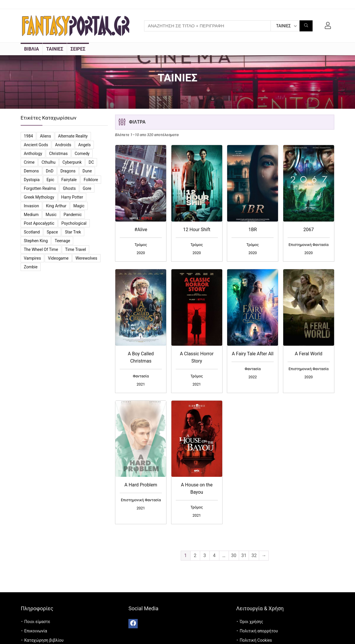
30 (234, 555)
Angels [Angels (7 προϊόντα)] (84, 145)
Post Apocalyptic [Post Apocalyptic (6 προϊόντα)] (39, 223)
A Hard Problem (141, 485)
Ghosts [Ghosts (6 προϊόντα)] (69, 188)
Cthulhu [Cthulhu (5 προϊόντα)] (49, 162)
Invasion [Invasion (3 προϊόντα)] (31, 206)
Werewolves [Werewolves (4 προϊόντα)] (86, 258)
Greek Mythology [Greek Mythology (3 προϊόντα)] (39, 197)
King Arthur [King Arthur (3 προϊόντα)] (56, 206)
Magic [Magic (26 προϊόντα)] (79, 206)
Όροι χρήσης (251, 622)
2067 (309, 230)
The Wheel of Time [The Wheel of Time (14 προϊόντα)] (41, 249)
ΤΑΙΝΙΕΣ (55, 49)
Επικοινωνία (35, 631)
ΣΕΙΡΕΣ (78, 49)
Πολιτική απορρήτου (259, 631)
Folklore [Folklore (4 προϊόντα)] (91, 180)
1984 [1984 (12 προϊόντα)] (28, 136)
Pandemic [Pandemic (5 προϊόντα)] (73, 215)
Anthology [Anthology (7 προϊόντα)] (33, 154)
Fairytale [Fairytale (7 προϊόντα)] (69, 180)
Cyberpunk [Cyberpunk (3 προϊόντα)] (72, 162)
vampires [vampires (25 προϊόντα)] (32, 258)
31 (244, 555)
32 (254, 555)
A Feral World (309, 354)
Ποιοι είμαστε (37, 622)
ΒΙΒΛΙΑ (32, 49)
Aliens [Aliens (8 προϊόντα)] (45, 136)
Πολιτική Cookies (256, 640)
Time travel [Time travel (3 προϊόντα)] (76, 249)
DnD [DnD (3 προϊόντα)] (50, 171)
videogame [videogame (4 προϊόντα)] (58, 258)
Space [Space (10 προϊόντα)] (52, 232)
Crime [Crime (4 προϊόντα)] (29, 162)
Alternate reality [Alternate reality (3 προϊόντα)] (73, 136)
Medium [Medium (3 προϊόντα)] (31, 215)
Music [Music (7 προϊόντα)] (51, 215)
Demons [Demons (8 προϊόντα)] (31, 171)
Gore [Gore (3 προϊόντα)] (87, 188)
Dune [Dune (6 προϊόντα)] (87, 171)
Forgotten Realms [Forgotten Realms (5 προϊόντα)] (40, 188)
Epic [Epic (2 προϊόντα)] (50, 180)
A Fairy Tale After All (253, 354)
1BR (253, 230)
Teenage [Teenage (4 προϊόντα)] (62, 241)
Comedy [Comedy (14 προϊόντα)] (82, 154)
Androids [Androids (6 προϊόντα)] (63, 145)
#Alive (141, 230)
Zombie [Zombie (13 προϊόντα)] (31, 267)
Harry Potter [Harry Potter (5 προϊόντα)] (72, 197)
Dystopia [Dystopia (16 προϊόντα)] (32, 180)
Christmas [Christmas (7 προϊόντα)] (58, 154)
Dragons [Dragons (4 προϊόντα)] (68, 171)
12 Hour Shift (197, 230)
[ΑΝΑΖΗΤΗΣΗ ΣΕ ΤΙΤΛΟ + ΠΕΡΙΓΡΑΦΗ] (306, 26)
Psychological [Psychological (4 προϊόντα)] (74, 223)
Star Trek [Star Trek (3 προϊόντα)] (73, 232)
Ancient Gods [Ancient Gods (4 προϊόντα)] (36, 145)
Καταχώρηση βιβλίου (44, 640)
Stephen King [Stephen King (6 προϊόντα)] (36, 241)
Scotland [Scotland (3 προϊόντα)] (32, 232)
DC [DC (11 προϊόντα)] (91, 162)
